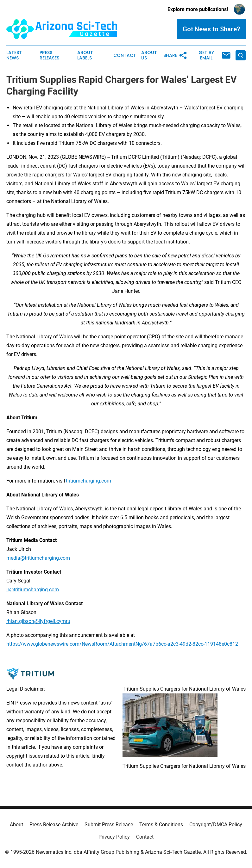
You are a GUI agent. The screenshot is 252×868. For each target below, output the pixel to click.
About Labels (85, 55)
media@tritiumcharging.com (38, 558)
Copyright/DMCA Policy (216, 825)
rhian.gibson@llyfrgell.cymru (38, 621)
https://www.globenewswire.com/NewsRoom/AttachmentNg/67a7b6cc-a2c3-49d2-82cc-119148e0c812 (122, 644)
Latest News (14, 55)
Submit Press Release (109, 825)
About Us (149, 55)
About (16, 825)
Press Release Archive (54, 825)
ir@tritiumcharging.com (33, 590)
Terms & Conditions (161, 825)
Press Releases (49, 55)
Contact (125, 55)
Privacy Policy (114, 837)
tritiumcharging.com (88, 481)
